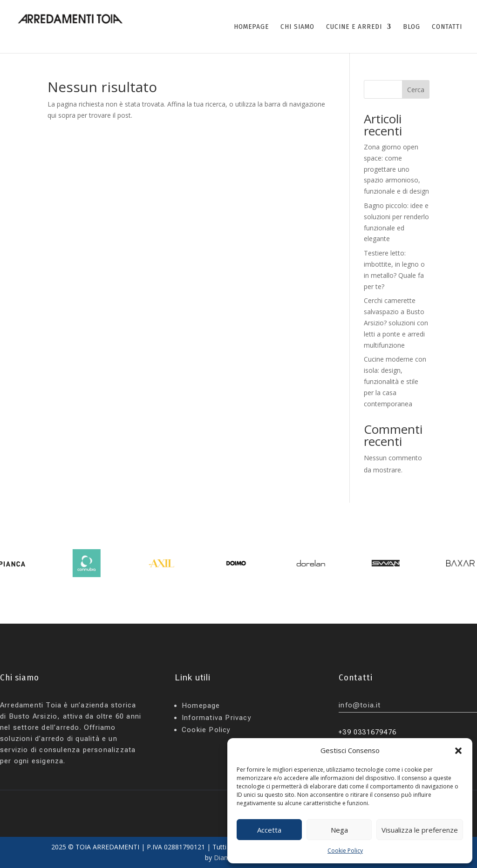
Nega (339, 830)
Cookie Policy (345, 851)
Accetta (269, 830)
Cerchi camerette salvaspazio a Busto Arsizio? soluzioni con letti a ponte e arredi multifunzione (396, 323)
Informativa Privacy (217, 718)
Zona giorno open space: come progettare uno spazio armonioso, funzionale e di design (396, 169)
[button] (458, 751)
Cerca (416, 90)
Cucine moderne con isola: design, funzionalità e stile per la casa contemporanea (395, 381)
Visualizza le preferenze (420, 830)
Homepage (201, 706)
